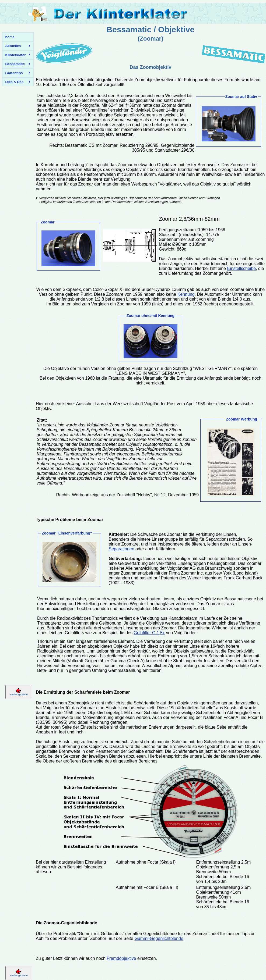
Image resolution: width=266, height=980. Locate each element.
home (10, 37)
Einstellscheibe (241, 268)
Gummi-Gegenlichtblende (159, 938)
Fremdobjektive (121, 958)
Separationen (121, 549)
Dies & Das (16, 82)
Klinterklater (16, 55)
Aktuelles (16, 46)
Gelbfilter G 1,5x (149, 633)
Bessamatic (16, 64)
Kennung (186, 294)
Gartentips (16, 73)
